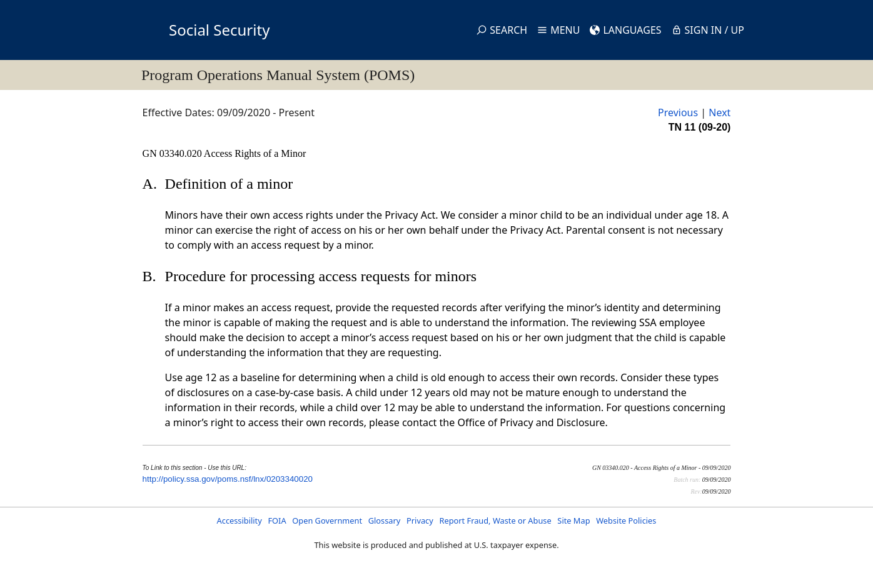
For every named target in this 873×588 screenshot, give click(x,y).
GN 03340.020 (173, 153)
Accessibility (240, 521)
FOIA (277, 521)
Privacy (420, 521)
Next (719, 112)
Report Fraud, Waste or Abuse (495, 521)
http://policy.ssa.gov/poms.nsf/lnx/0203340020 (228, 479)
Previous (678, 112)
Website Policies (626, 521)
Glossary (385, 521)
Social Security (219, 30)
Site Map (573, 521)
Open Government (327, 521)
